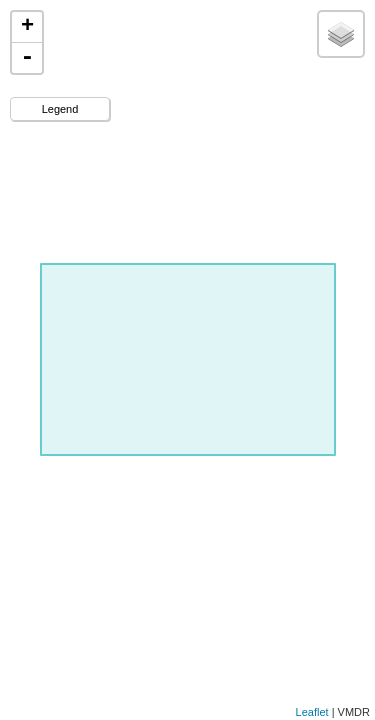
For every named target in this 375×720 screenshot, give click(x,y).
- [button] (27, 58)
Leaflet (312, 712)
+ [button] (27, 27)
